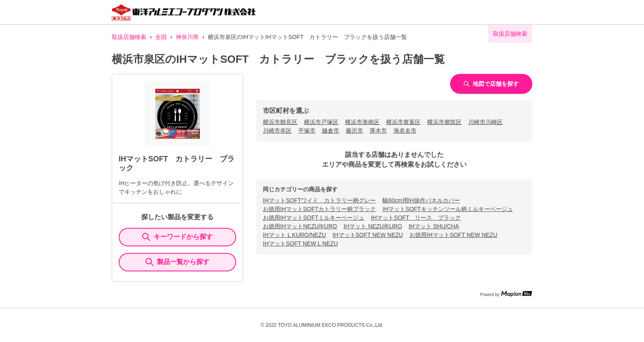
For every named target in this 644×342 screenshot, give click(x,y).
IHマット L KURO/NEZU (294, 235)
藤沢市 (354, 131)
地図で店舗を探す (491, 84)
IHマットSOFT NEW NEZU (368, 235)
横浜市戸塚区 (321, 122)
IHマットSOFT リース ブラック (416, 218)
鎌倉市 (331, 131)
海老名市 (405, 131)
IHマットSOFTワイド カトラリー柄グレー (319, 200)
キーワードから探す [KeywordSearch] (177, 237)
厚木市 (378, 131)
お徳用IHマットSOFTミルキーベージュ (314, 218)
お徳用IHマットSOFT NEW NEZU (453, 235)
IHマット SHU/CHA (434, 226)
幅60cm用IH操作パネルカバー (421, 200)
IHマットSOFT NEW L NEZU (300, 243)
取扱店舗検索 (129, 37)
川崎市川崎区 (485, 122)
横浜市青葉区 (403, 122)
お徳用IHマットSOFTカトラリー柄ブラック (319, 209)
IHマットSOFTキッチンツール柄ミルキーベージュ (447, 209)
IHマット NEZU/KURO (373, 226)
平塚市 (307, 131)
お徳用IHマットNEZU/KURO (300, 226)
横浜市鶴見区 (280, 122)
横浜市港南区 (362, 122)
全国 (161, 37)
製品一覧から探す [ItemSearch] (177, 262)
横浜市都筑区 (444, 122)
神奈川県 (187, 37)
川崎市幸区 (277, 131)
